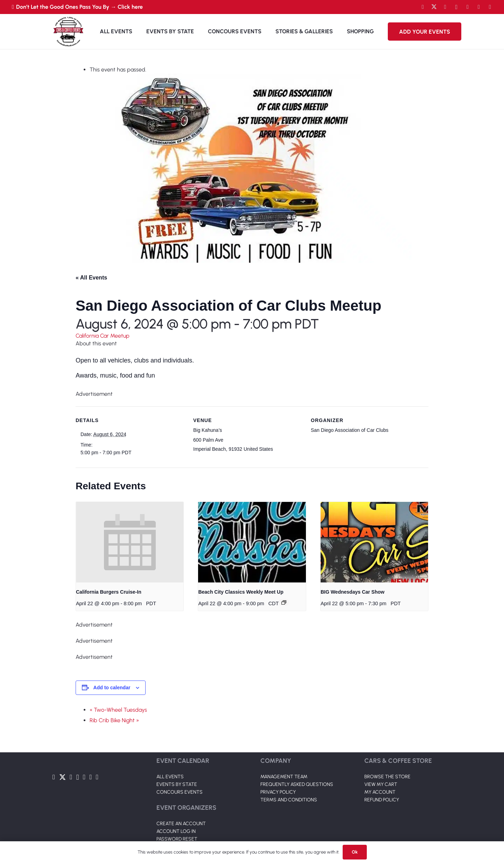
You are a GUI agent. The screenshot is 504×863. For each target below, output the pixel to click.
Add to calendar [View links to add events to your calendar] (112, 688)
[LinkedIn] (468, 7)
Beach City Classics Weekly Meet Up (241, 592)
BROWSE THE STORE (387, 777)
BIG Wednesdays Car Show (353, 592)
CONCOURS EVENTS (180, 792)
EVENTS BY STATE (177, 784)
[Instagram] (456, 7)
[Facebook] (423, 7)
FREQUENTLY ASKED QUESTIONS (297, 784)
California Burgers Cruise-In (109, 592)
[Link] (68, 32)
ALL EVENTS (170, 777)
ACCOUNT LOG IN (176, 831)
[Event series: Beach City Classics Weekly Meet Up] (284, 602)
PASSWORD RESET (177, 839)
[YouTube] (445, 7)
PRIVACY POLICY (278, 792)
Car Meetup (115, 336)
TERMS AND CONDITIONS (289, 800)
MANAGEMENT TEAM (284, 777)
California (88, 336)
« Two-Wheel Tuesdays (118, 710)
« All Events (91, 278)
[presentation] (130, 542)
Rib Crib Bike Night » (114, 720)
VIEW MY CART (381, 784)
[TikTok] (479, 7)
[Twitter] (434, 7)
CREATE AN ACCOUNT (181, 824)
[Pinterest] (490, 7)
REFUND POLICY (382, 800)
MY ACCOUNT (380, 792)
